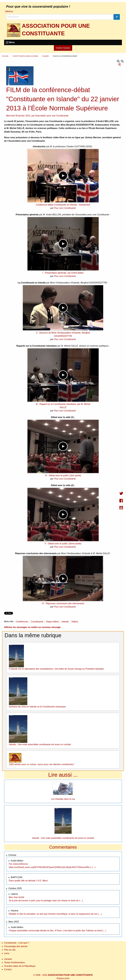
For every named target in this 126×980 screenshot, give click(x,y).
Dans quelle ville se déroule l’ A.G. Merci (28, 881)
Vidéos (75, 622)
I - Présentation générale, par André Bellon (63, 273)
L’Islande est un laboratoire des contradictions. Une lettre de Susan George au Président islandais (56, 669)
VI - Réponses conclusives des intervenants (63, 603)
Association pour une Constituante (52, 116)
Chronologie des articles (16, 946)
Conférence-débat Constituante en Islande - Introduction (63, 205)
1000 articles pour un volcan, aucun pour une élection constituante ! (42, 764)
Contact (8, 969)
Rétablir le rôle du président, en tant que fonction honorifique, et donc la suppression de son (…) (55, 914)
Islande (46, 56)
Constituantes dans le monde (26, 56)
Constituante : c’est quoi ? (17, 943)
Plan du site (10, 950)
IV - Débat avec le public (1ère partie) (63, 475)
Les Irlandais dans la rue (63, 799)
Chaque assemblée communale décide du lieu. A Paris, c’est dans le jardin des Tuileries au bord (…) (57, 931)
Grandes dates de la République (20, 966)
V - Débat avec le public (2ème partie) (63, 544)
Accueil (5, 56)
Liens (7, 953)
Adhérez (9, 11)
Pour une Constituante (65, 208)
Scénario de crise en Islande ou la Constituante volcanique (37, 707)
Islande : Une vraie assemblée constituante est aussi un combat (40, 744)
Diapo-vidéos (52, 622)
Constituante (37, 622)
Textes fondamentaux (14, 962)
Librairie (8, 959)
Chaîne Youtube (63, 48)
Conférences (22, 622)
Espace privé (63, 978)
